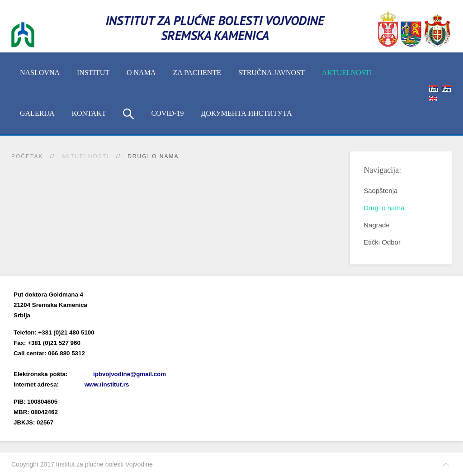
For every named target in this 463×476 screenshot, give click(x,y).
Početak (27, 156)
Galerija (37, 113)
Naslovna (40, 73)
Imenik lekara (57, 364)
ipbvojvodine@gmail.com (130, 374)
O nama (141, 73)
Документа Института (246, 113)
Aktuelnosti (347, 73)
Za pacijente (197, 73)
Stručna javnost (272, 73)
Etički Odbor (382, 242)
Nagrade (377, 225)
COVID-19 (167, 113)
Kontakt (89, 113)
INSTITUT (93, 73)
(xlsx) (109, 364)
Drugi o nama (384, 208)
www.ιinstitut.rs (107, 384)
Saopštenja (380, 191)
